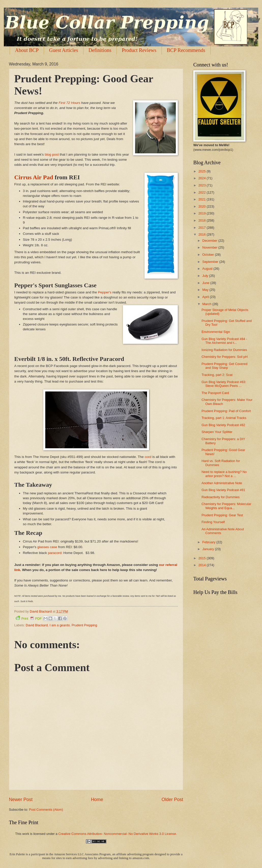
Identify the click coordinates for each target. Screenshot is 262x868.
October (208, 255)
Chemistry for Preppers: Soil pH (224, 357)
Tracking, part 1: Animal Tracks (224, 418)
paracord (55, 553)
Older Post (172, 799)
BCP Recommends (186, 50)
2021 (202, 199)
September (211, 262)
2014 (202, 565)
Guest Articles (64, 50)
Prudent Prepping (84, 625)
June (206, 283)
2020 (202, 206)
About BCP (27, 50)
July (206, 276)
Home (97, 799)
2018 (202, 220)
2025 (202, 171)
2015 (202, 558)
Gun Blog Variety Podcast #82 (223, 425)
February (209, 542)
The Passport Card (215, 393)
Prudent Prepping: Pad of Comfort (226, 411)
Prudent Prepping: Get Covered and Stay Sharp (224, 366)
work (26, 834)
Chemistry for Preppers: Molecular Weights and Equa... (226, 506)
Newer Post (21, 799)
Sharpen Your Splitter (217, 432)
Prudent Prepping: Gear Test (222, 515)
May (206, 290)
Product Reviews (139, 50)
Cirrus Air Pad (34, 177)
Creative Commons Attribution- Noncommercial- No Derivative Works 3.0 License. (118, 834)
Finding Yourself (213, 522)
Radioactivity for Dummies (221, 497)
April (206, 297)
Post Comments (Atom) (46, 810)
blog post (52, 154)
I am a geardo (60, 625)
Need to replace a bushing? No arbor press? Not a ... (224, 474)
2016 (202, 234)
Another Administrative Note (222, 483)
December (210, 241)
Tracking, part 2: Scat (217, 375)
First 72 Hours (69, 103)
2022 (202, 192)
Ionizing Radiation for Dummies (224, 350)
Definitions (100, 50)
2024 (202, 178)
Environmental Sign (216, 332)
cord (148, 457)
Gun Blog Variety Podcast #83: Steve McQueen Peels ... (224, 384)
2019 (202, 213)
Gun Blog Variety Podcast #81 (223, 490)
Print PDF (29, 618)
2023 (202, 185)
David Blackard (37, 625)
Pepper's (105, 292)
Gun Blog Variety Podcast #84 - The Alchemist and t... (224, 341)
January (208, 549)
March (207, 304)
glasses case (47, 547)
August (208, 269)
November (210, 247)
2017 (202, 228)
